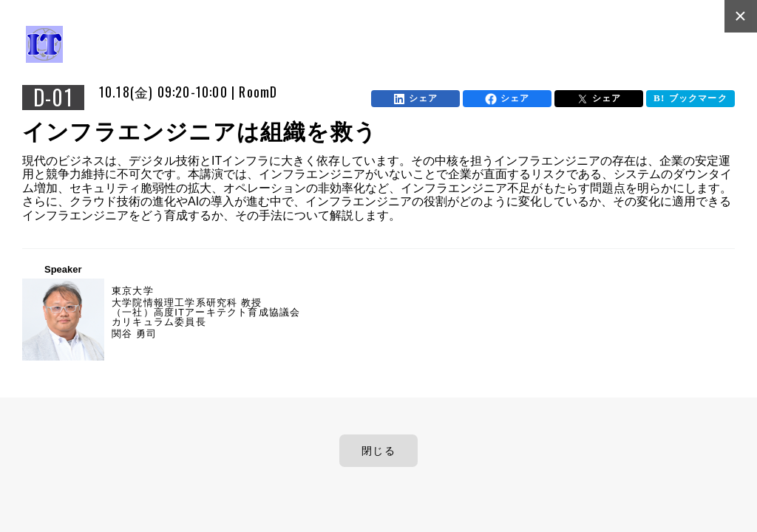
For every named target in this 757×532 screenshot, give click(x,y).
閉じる (378, 451)
